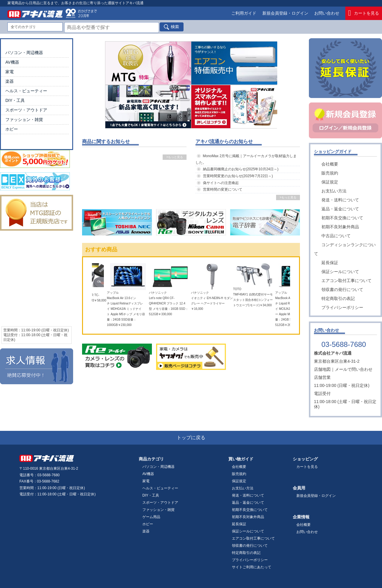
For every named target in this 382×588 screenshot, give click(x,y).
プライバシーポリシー (342, 307)
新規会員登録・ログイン (285, 13)
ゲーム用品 (151, 517)
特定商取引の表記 (338, 298)
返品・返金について (340, 209)
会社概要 (330, 164)
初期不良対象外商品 (340, 227)
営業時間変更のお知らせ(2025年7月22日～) (238, 176)
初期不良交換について (342, 218)
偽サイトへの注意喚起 (221, 183)
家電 (10, 72)
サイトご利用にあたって (252, 567)
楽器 (10, 81)
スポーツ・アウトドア (26, 110)
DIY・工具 (15, 100)
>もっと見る (175, 157)
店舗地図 (322, 369)
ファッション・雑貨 (24, 120)
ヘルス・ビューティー (26, 91)
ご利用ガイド (244, 13)
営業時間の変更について (223, 189)
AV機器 (12, 62)
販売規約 (330, 173)
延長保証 (330, 263)
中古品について (336, 236)
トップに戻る (191, 438)
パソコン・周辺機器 (24, 53)
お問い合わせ (327, 13)
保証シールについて (340, 272)
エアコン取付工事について (346, 281)
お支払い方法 (334, 191)
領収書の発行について (342, 290)
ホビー (12, 129)
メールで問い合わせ (354, 369)
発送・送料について (340, 200)
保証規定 (330, 182)
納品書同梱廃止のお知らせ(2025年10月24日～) (241, 169)
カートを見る (364, 13)
